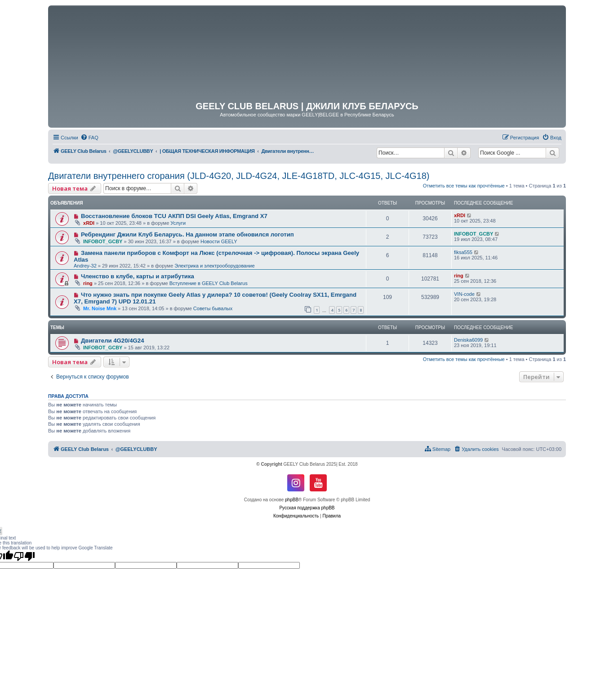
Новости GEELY (219, 241)
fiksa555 (463, 252)
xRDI (89, 223)
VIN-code (464, 294)
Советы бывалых (213, 308)
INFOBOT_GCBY (103, 241)
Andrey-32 (85, 266)
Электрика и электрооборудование (214, 266)
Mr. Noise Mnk (100, 308)
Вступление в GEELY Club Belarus (209, 283)
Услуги (178, 223)
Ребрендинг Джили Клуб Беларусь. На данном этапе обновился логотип (187, 234)
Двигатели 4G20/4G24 (113, 341)
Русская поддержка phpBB (307, 508)
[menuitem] (89, 138)
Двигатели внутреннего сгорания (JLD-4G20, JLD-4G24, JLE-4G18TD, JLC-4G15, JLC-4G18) (239, 176)
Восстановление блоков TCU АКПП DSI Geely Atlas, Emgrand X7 (174, 216)
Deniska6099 (468, 340)
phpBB (292, 500)
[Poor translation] (24, 556)
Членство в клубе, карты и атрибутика (138, 276)
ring (88, 283)
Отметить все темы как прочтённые (464, 186)
